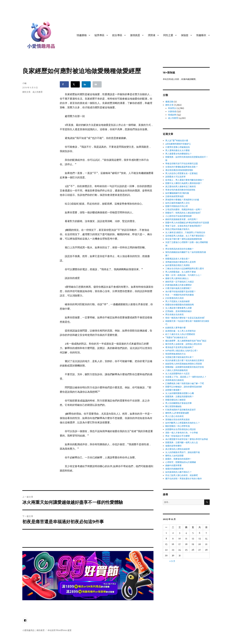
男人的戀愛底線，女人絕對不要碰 (181, 272)
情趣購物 (82, 35)
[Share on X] (75, 84)
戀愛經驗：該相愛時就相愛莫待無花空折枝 (185, 367)
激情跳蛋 (135, 35)
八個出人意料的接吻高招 (176, 370)
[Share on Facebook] (64, 84)
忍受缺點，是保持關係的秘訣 (179, 311)
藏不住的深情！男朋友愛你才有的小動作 (184, 479)
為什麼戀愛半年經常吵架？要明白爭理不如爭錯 (187, 439)
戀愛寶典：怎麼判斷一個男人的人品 (182, 442)
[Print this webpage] (97, 84)
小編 (24, 83)
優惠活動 (169, 102)
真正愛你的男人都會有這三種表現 (181, 187)
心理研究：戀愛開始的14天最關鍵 (181, 462)
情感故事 (172, 115)
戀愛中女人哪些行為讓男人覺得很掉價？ (184, 183)
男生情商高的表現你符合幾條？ (180, 249)
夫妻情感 (172, 112)
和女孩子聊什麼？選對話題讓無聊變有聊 (184, 239)
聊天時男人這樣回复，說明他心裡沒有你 (184, 344)
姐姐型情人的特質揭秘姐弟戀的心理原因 (184, 364)
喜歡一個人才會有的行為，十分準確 (182, 433)
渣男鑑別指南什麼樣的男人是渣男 (181, 262)
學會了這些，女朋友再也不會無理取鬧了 (184, 226)
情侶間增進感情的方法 (175, 354)
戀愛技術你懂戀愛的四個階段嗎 (180, 305)
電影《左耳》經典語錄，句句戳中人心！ (184, 275)
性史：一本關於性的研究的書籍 (180, 295)
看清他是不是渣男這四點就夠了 (180, 347)
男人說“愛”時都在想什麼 (177, 141)
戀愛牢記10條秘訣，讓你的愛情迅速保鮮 (184, 387)
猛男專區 (99, 35)
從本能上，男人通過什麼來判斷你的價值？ (185, 180)
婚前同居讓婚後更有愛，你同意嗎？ (182, 219)
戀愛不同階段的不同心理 (176, 206)
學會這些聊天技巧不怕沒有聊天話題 (182, 164)
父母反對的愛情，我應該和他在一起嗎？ (184, 209)
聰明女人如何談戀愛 (174, 456)
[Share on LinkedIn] (86, 84)
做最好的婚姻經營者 (174, 469)
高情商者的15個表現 (175, 380)
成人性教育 (38, 92)
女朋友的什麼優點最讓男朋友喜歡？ (182, 167)
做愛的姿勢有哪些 (173, 446)
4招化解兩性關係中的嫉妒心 (178, 144)
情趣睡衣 (201, 35)
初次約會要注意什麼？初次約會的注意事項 (185, 360)
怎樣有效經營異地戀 (174, 196)
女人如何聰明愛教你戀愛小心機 (180, 393)
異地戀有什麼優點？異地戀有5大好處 (182, 200)
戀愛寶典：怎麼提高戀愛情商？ (180, 397)
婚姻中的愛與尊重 (173, 465)
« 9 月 (172, 561)
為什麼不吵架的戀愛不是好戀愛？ (181, 292)
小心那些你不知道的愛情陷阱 (179, 216)
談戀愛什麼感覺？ (173, 390)
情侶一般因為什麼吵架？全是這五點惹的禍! (185, 318)
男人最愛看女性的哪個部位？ (179, 154)
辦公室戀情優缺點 (173, 406)
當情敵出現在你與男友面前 (178, 420)
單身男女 (172, 108)
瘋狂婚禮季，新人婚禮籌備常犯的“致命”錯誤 (186, 341)
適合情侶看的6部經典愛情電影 (179, 170)
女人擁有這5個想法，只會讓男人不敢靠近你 (185, 232)
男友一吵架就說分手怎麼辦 (178, 436)
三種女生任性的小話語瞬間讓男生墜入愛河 (185, 269)
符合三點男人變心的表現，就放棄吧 (182, 475)
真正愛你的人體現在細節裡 (178, 449)
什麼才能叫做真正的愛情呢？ (179, 288)
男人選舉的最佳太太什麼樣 (178, 150)
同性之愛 (168, 35)
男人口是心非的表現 (174, 416)
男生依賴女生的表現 (174, 314)
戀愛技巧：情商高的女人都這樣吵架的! (183, 213)
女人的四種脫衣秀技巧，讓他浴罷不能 (183, 452)
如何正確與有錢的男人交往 (178, 203)
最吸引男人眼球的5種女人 (177, 278)
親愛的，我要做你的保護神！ (179, 459)
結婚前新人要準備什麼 (175, 328)
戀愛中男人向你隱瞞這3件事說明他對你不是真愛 (187, 223)
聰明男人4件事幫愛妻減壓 (177, 413)
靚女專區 (117, 35)
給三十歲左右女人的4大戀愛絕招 (180, 334)
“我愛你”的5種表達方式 (176, 337)
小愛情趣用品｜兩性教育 (33, 630)
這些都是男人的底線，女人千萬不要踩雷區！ (186, 236)
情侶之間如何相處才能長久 (178, 229)
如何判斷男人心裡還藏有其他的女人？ (183, 423)
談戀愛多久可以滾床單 (175, 177)
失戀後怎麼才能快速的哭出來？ (180, 357)
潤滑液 (152, 35)
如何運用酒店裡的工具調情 (178, 265)
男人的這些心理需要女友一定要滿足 (182, 173)
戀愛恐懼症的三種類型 (175, 400)
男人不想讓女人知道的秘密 (178, 301)
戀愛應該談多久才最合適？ (178, 259)
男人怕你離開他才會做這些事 (179, 403)
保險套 (185, 35)
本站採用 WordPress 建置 (59, 630)
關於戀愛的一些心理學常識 (178, 426)
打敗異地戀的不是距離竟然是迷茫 (181, 410)
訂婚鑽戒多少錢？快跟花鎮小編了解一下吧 (185, 383)
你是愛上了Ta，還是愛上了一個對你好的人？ (186, 377)
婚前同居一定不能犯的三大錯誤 (180, 282)
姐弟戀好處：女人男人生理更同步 (181, 331)
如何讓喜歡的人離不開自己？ (179, 472)
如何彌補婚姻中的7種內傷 (177, 193)
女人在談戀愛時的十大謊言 (178, 374)
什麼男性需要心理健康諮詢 (178, 147)
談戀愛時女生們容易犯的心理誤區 (181, 429)
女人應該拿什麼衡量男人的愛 (179, 308)
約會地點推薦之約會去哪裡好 (179, 285)
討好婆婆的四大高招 (174, 298)
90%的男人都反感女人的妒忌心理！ (182, 351)
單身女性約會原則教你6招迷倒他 (180, 190)
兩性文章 (26, 92)
